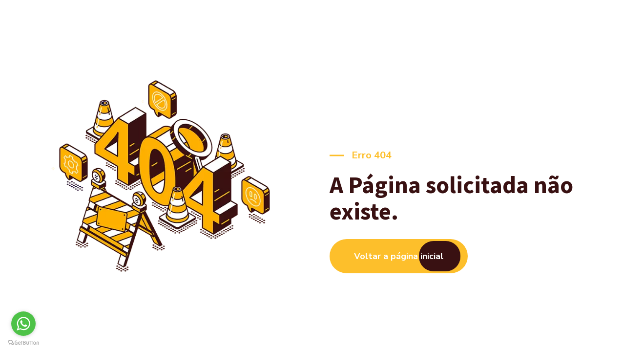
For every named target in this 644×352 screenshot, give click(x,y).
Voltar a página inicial (399, 256)
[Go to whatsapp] (23, 324)
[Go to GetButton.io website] (23, 342)
